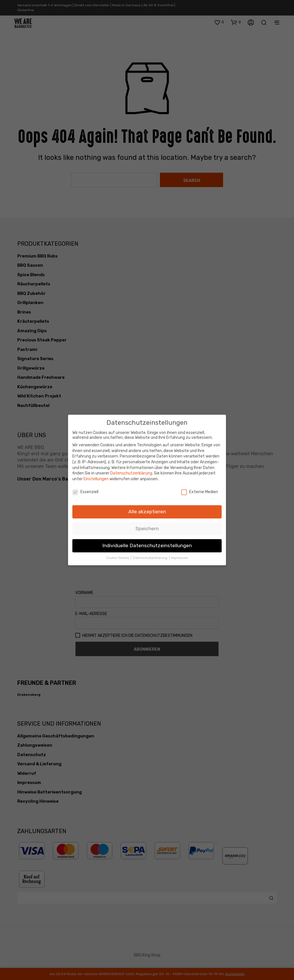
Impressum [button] (179, 555)
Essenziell (85, 489)
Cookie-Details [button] (118, 555)
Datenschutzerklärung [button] (151, 555)
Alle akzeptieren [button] (147, 509)
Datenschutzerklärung (131, 471)
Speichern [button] (147, 526)
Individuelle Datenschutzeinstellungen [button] (147, 543)
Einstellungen (96, 476)
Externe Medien (200, 489)
